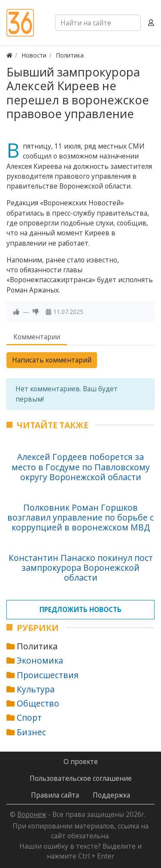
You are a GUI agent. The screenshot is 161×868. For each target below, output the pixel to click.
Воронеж (32, 814)
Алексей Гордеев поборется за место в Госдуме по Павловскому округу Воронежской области (81, 467)
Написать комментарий (52, 360)
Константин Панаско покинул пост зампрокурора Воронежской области (81, 568)
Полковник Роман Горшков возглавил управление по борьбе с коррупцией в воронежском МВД (80, 518)
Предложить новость (80, 609)
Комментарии (37, 337)
